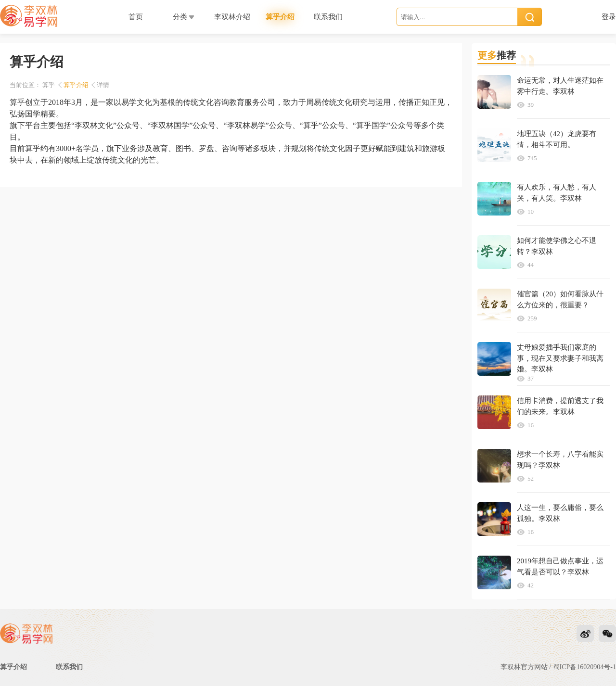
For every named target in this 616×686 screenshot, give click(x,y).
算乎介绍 (76, 85)
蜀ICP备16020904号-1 (584, 667)
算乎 (49, 85)
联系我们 (69, 667)
